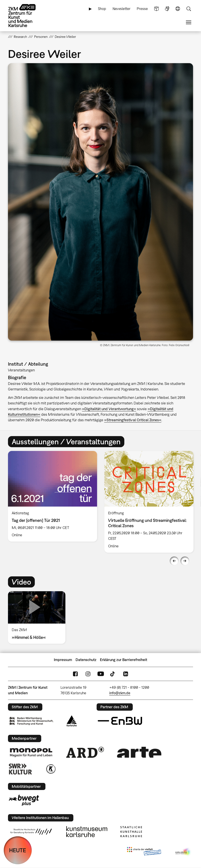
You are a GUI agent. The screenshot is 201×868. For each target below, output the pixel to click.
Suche (189, 9)
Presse (142, 9)
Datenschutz (86, 660)
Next (185, 561)
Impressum (63, 660)
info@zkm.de (120, 693)
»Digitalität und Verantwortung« (109, 409)
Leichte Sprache (156, 9)
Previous (174, 561)
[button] (100, 202)
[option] (52, 496)
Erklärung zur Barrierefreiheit (124, 660)
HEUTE (18, 850)
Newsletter (122, 9)
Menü (189, 22)
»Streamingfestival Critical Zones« (133, 420)
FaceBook (75, 674)
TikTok (113, 674)
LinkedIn (126, 674)
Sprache (178, 9)
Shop (102, 9)
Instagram (88, 674)
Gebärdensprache (167, 9)
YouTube (101, 674)
